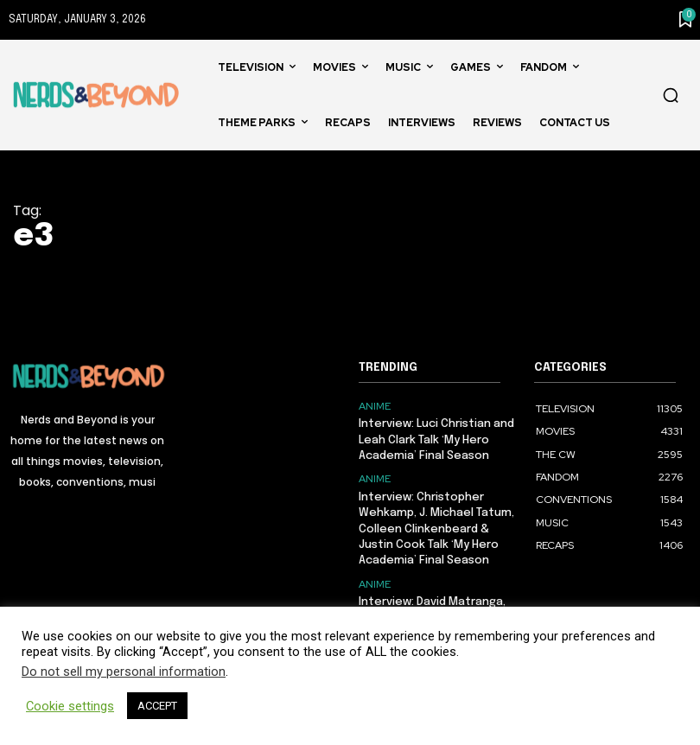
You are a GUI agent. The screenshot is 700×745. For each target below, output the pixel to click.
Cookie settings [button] (70, 706)
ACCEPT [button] (157, 706)
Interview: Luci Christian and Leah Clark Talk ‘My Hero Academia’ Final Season (436, 439)
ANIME (375, 406)
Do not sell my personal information (124, 672)
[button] (671, 95)
